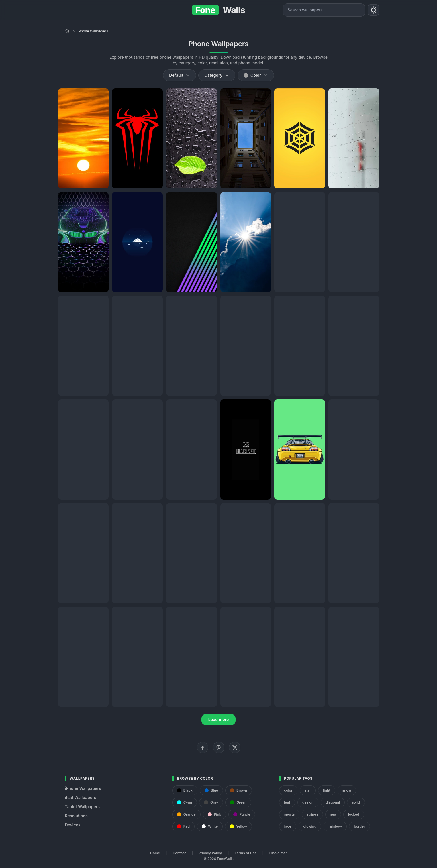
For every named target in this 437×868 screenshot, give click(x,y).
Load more (219, 719)
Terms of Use (246, 853)
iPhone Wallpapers (83, 788)
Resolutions (76, 816)
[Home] (67, 31)
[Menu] (64, 10)
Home (155, 853)
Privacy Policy (210, 853)
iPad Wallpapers (81, 797)
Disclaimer (278, 853)
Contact (179, 853)
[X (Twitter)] (235, 747)
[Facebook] (203, 747)
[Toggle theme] (373, 10)
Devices (73, 825)
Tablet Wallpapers (82, 807)
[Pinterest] (219, 747)
